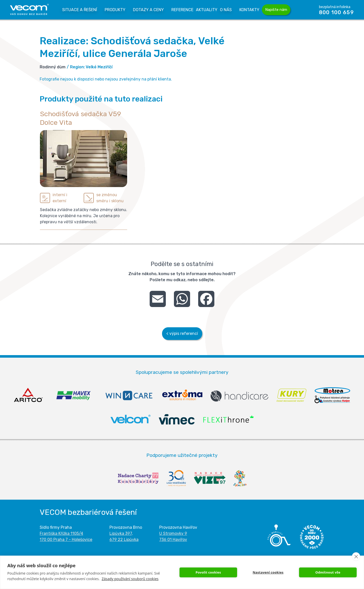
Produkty (115, 10)
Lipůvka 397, (121, 533)
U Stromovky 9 (173, 533)
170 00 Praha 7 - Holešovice (66, 540)
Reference (182, 10)
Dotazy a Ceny (148, 10)
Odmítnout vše (328, 572)
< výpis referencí (182, 333)
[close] (356, 557)
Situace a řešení (80, 10)
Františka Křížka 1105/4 (61, 533)
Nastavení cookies (268, 572)
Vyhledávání (303, 10)
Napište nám (276, 10)
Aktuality (207, 10)
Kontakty (249, 10)
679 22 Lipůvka (124, 540)
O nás (226, 10)
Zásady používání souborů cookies (130, 579)
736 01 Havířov (173, 540)
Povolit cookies (209, 572)
